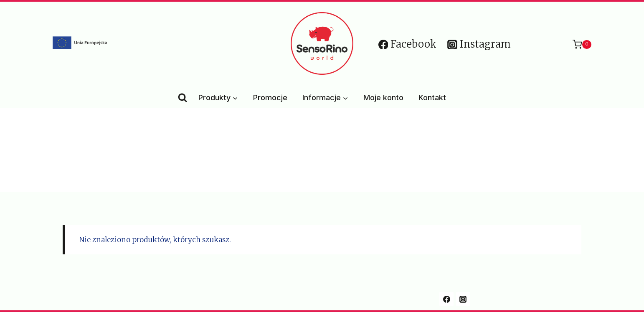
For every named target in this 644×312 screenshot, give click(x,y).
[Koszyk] (578, 44)
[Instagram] (463, 299)
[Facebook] (446, 299)
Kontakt (432, 98)
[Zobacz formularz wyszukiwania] (183, 98)
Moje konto (383, 98)
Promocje (270, 98)
